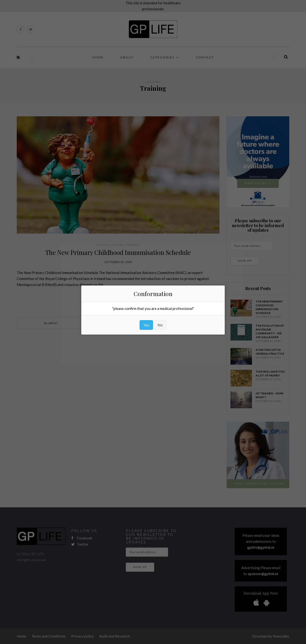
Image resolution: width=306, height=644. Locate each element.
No (160, 325)
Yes (146, 325)
